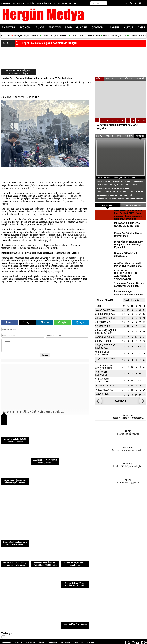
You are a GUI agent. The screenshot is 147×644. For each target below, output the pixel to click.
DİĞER (141, 27)
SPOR (68, 27)
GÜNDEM (82, 27)
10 (143, 120)
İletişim (31, 3)
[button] (17, 42)
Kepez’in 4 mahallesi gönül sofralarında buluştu (49, 43)
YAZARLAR (120, 401)
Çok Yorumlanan (134, 205)
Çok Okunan (108, 205)
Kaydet (45, 355)
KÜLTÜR (128, 27)
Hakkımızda (19, 3)
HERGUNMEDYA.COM (67, 3)
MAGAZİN (55, 27)
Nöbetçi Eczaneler (46, 3)
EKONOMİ (25, 27)
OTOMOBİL (98, 27)
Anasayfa (6, 3)
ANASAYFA (8, 27)
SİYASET (114, 27)
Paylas (10, 322)
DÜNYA (40, 27)
